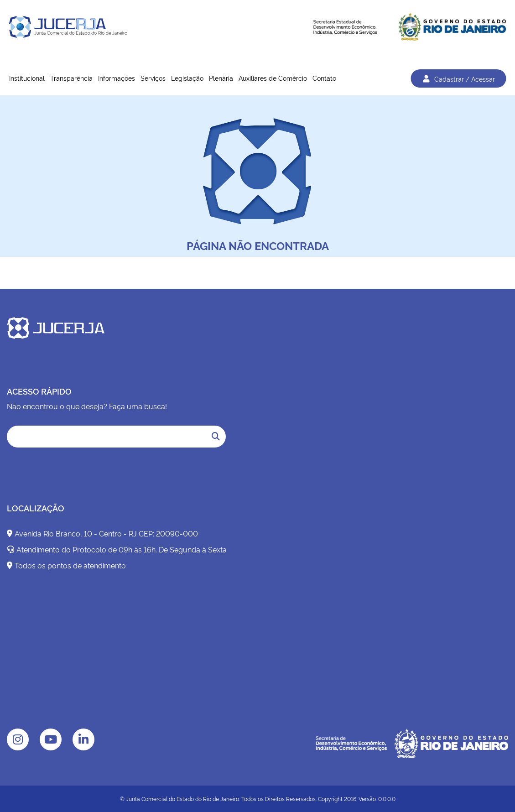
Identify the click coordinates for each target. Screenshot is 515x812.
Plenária (221, 78)
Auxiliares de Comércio (273, 78)
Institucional (27, 78)
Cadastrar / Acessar (458, 78)
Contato (324, 78)
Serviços (153, 78)
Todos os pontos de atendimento (66, 565)
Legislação (187, 78)
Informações (117, 78)
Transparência (71, 78)
